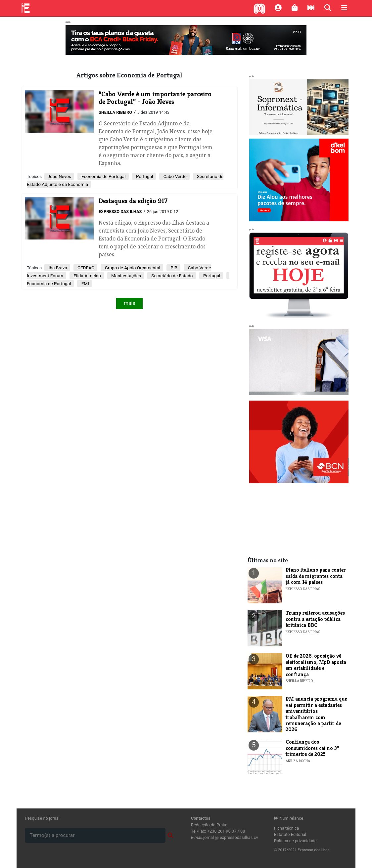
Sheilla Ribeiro (115, 112)
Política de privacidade (295, 841)
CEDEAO (86, 268)
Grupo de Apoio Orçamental (132, 268)
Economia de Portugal (103, 176)
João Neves (59, 176)
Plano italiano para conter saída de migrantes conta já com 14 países (316, 576)
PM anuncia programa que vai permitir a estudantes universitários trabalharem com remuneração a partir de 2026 (316, 714)
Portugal (144, 176)
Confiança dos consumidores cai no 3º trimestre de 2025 (312, 748)
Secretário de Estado (172, 276)
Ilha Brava (57, 268)
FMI (84, 283)
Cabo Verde (174, 176)
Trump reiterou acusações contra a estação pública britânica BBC (315, 619)
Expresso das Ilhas (120, 212)
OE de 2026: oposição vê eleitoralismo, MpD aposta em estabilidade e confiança (316, 665)
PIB (173, 268)
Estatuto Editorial (290, 834)
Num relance (289, 818)
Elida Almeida (87, 276)
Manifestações (126, 276)
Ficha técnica (287, 828)
